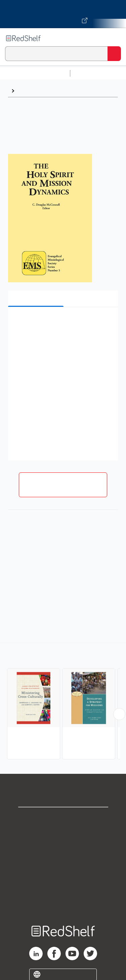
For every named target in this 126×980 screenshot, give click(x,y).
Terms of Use (63, 862)
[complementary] (63, 702)
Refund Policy (63, 877)
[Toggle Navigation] (114, 38)
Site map (63, 906)
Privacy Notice (63, 847)
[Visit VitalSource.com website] (63, 14)
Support (63, 833)
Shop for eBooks (63, 818)
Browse (27, 91)
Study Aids (91, 73)
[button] (62, 322)
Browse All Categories (35, 73)
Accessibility (63, 892)
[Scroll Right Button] (119, 714)
